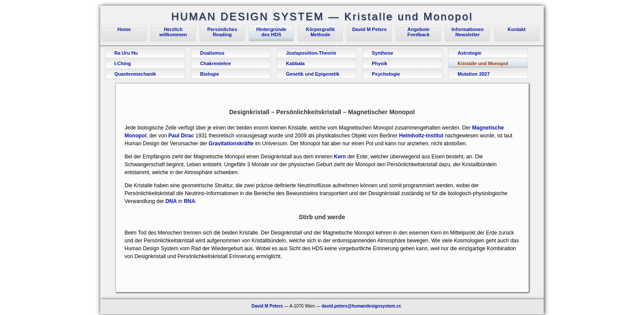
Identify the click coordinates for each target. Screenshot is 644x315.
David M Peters (369, 29)
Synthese (382, 53)
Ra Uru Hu (126, 53)
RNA (190, 201)
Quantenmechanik (135, 74)
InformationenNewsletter (467, 32)
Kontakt (517, 29)
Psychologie (386, 74)
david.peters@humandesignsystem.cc (362, 306)
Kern (340, 157)
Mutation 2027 (473, 74)
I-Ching (123, 63)
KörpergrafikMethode (320, 32)
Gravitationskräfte (231, 143)
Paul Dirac (181, 136)
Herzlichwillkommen (173, 32)
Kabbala (295, 63)
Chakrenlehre (215, 63)
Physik (379, 63)
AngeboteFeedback (419, 32)
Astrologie (469, 53)
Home (124, 29)
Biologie (209, 74)
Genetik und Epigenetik (313, 74)
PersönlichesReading (222, 32)
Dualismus (212, 53)
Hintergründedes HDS (271, 32)
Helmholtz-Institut (422, 136)
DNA (171, 201)
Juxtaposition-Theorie (311, 53)
